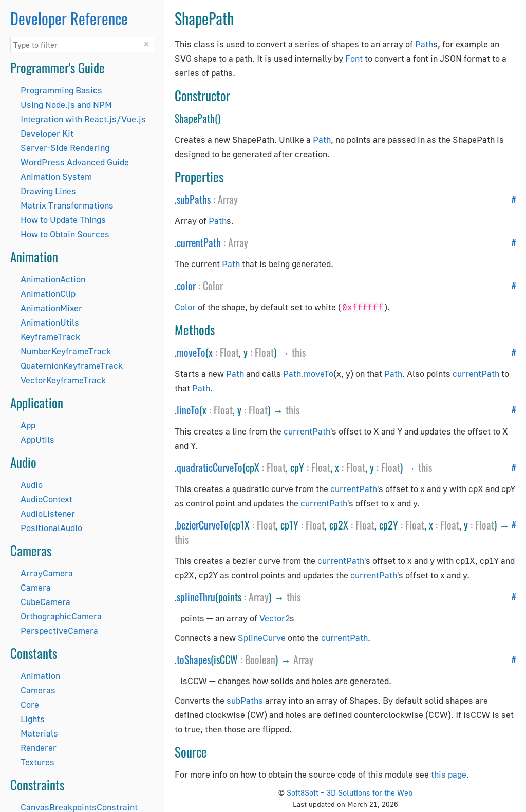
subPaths (194, 199)
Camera (36, 587)
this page (449, 774)
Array (228, 199)
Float (229, 352)
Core (30, 704)
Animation (40, 676)
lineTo (188, 410)
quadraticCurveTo (210, 467)
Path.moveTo (308, 374)
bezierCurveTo (203, 525)
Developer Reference (69, 18)
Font (354, 58)
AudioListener (48, 513)
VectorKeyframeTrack (63, 380)
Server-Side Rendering (65, 148)
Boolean (260, 659)
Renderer (39, 748)
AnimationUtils (50, 322)
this (299, 352)
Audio (32, 485)
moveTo (191, 352)
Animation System (56, 176)
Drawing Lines (48, 191)
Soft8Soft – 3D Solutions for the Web (350, 792)
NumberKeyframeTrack (66, 351)
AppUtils (37, 439)
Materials (39, 733)
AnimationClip (48, 294)
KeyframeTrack (50, 337)
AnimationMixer (51, 308)
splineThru (196, 597)
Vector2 (275, 618)
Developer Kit (47, 133)
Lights (33, 719)
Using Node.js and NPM (66, 105)
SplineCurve (262, 638)
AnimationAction (53, 279)
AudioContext (46, 499)
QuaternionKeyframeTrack (72, 365)
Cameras (38, 690)
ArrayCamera (47, 573)
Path (424, 44)
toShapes (194, 659)
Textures (37, 762)
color (186, 286)
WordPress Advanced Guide (75, 162)
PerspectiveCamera (59, 630)
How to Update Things (63, 220)
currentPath (199, 242)
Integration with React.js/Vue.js (83, 119)
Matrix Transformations (67, 205)
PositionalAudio (51, 528)
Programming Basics (61, 90)
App (28, 425)
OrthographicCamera (61, 616)
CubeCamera (45, 602)
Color (213, 286)
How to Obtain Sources (65, 234)
